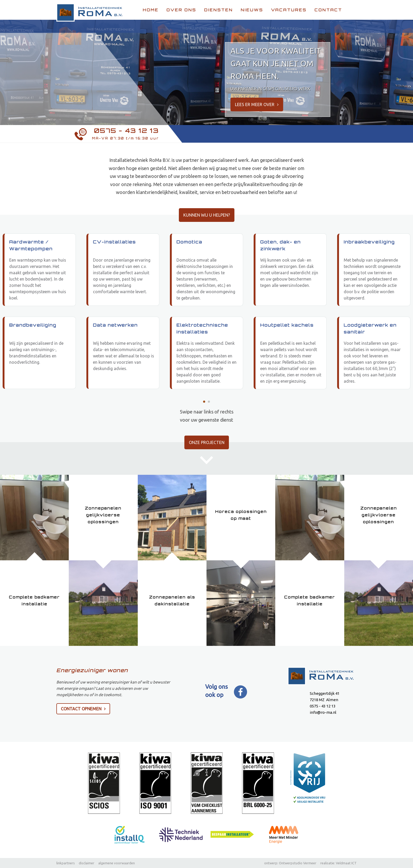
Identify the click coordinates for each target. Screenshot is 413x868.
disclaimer (87, 863)
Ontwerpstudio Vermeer (298, 863)
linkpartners (66, 863)
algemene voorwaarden (117, 863)
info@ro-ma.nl (323, 713)
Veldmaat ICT (346, 863)
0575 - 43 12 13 (126, 131)
